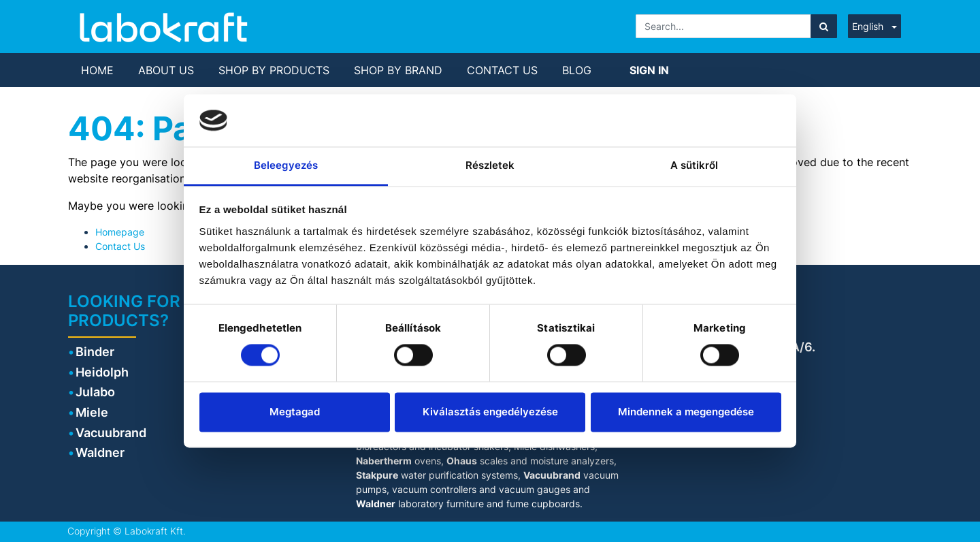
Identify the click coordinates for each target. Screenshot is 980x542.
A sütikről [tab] (695, 165)
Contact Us (120, 246)
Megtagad (295, 412)
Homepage (120, 232)
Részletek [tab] (490, 165)
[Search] (824, 26)
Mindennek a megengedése (686, 412)
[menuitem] (97, 70)
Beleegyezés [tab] (286, 165)
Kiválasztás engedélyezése (490, 412)
